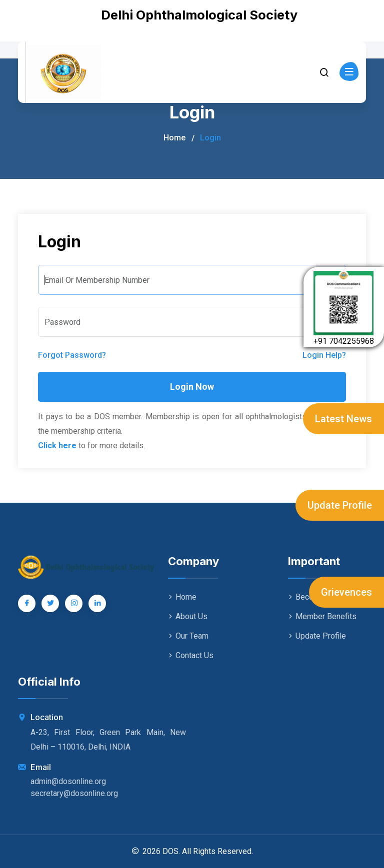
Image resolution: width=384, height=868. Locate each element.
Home (174, 138)
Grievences (346, 592)
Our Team (188, 636)
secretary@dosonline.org (74, 793)
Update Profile (340, 505)
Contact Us (191, 655)
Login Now (192, 387)
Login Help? (324, 355)
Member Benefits (322, 616)
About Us (188, 616)
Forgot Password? (72, 355)
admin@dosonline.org (68, 781)
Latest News (343, 419)
